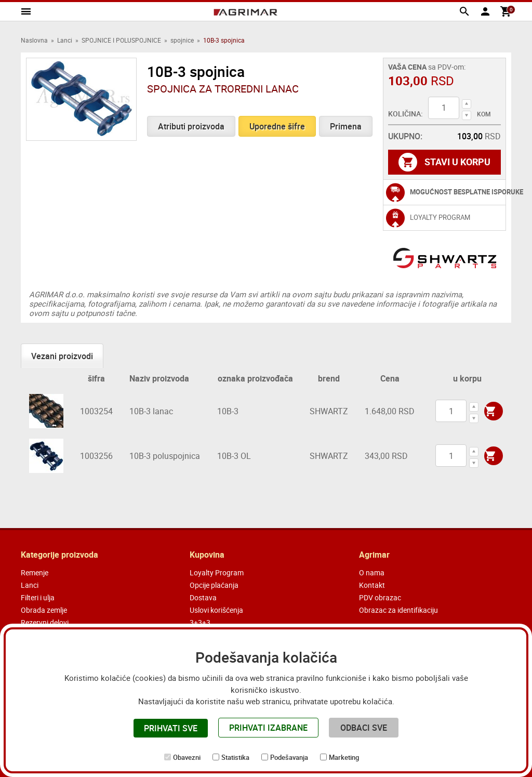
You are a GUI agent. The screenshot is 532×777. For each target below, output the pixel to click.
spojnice (182, 40)
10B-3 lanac (151, 411)
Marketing (344, 757)
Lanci (65, 40)
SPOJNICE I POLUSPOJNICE (121, 40)
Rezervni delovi (45, 622)
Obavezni (187, 757)
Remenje (35, 572)
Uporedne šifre (277, 126)
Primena (346, 126)
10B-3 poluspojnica (165, 456)
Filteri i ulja (38, 597)
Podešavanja (289, 757)
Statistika (235, 757)
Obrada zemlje (44, 610)
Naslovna (34, 40)
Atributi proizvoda (191, 126)
